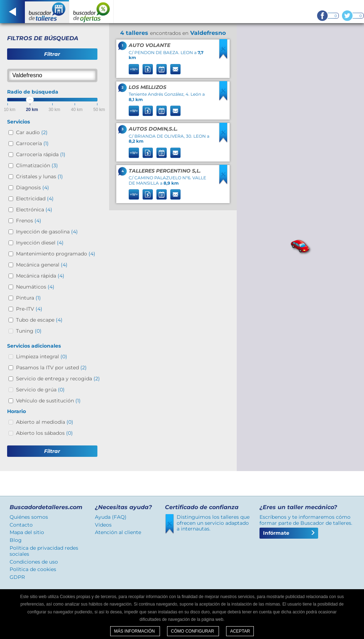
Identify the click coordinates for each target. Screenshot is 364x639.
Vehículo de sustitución (48, 401)
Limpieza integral (42, 357)
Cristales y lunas (39, 176)
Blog (16, 540)
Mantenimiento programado (56, 254)
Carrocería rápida (41, 154)
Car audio (32, 132)
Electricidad (35, 199)
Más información (135, 631)
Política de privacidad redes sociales (44, 551)
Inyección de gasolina (47, 232)
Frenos (29, 221)
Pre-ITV (29, 309)
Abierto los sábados (44, 433)
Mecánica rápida (40, 276)
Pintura (28, 298)
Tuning (29, 331)
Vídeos (103, 525)
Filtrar (52, 54)
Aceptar (240, 631)
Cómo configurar (193, 631)
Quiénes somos (29, 517)
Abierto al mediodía (45, 422)
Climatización (37, 165)
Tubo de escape (39, 320)
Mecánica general (42, 265)
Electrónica (34, 210)
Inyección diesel (40, 243)
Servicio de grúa (40, 390)
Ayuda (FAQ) (111, 517)
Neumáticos (35, 287)
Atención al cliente (118, 532)
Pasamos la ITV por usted (51, 368)
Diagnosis (33, 188)
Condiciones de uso (34, 562)
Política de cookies (33, 569)
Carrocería (32, 143)
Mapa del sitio (27, 532)
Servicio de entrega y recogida (58, 379)
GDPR (17, 577)
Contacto (21, 525)
